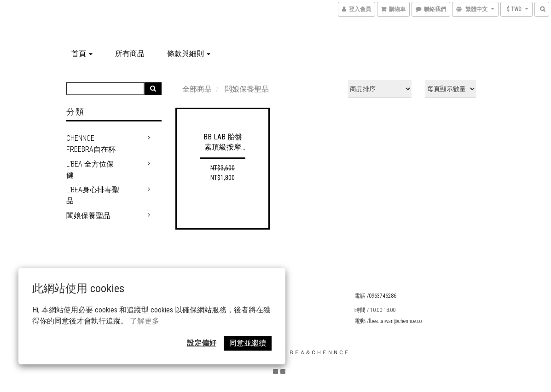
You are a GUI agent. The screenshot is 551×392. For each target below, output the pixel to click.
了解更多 (145, 321)
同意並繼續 (248, 343)
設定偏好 (202, 343)
